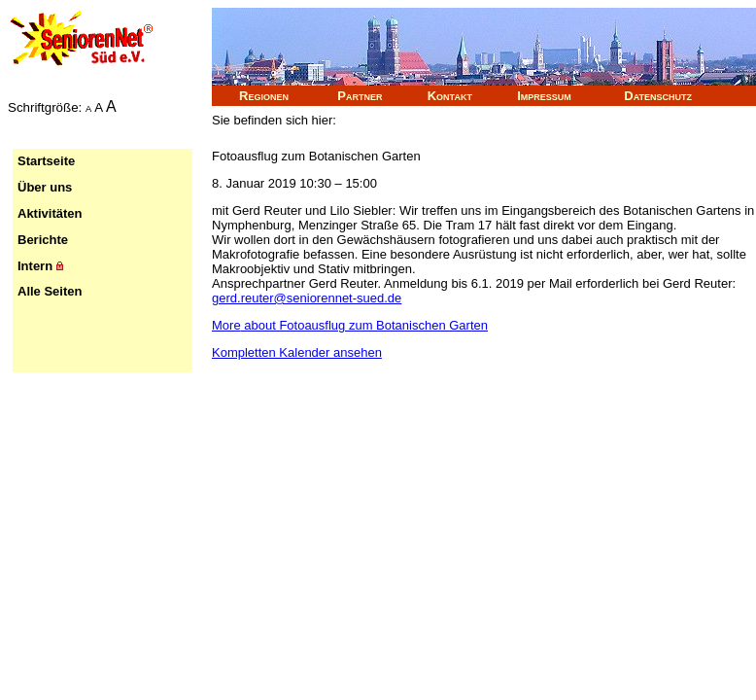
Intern (40, 266)
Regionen (264, 96)
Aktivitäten (50, 213)
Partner (360, 96)
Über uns (45, 187)
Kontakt (450, 96)
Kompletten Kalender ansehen (297, 352)
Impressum (544, 96)
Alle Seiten (50, 291)
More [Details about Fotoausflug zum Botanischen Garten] (350, 325)
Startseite (46, 161)
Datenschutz (658, 96)
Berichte (43, 240)
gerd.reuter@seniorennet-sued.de (307, 298)
